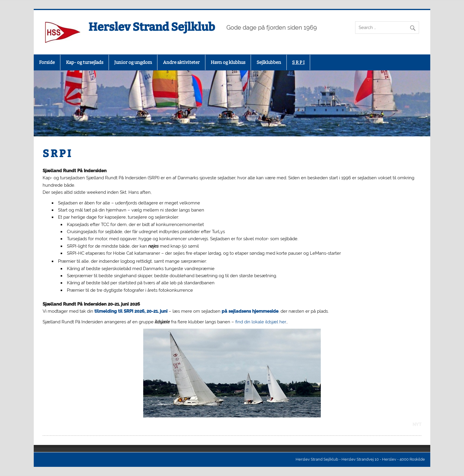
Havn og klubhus (228, 62)
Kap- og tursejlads (85, 62)
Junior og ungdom (133, 62)
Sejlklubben (269, 62)
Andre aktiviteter (181, 62)
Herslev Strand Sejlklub (152, 27)
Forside (47, 62)
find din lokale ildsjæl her (261, 322)
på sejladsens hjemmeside (250, 311)
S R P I (298, 62)
